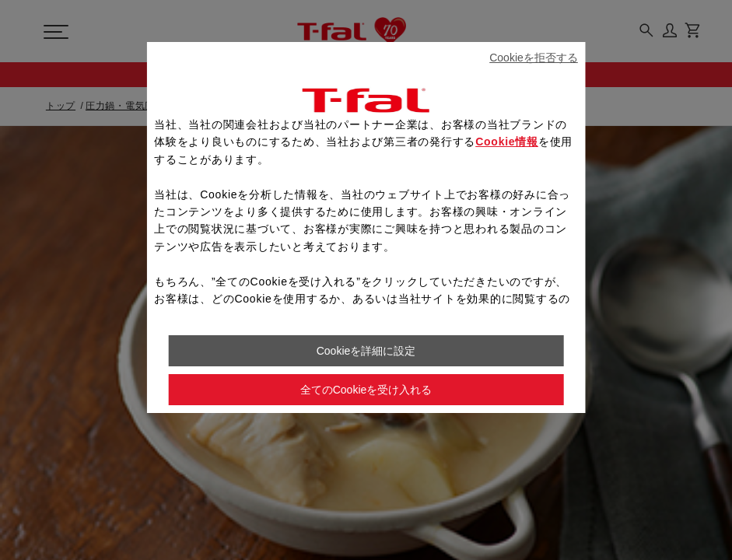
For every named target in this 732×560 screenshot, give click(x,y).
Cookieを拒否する (534, 58)
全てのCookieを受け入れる (366, 390)
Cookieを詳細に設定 (366, 351)
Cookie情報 (507, 142)
